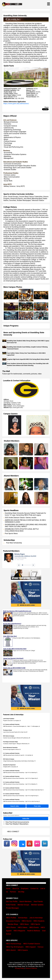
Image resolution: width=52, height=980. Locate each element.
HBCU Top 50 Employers (15, 947)
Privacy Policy (20, 968)
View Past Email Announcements (17, 822)
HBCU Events (34, 927)
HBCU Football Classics (32, 944)
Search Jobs (15, 806)
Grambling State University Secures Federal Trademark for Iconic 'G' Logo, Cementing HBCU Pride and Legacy (25, 514)
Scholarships (23, 918)
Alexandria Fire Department (9, 765)
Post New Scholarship (14, 543)
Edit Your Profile (12, 902)
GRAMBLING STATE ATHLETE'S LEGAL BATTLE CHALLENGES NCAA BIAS (22, 530)
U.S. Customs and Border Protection (11, 724)
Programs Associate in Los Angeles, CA (12, 721)
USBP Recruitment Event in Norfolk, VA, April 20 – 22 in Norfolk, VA (18, 755)
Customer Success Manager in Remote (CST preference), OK (17, 738)
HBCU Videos (22, 927)
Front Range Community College (10, 742)
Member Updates (37, 905)
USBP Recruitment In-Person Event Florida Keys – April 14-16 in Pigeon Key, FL (21, 778)
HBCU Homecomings (14, 944)
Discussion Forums (13, 921)
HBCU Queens (23, 950)
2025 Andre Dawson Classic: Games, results (21, 518)
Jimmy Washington (18, 406)
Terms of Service (31, 968)
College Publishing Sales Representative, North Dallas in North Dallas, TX (19, 761)
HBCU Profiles (11, 918)
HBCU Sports (35, 924)
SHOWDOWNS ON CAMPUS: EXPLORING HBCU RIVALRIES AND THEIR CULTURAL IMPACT (26, 526)
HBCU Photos (11, 927)
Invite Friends (11, 905)
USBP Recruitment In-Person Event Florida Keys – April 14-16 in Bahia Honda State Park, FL (23, 790)
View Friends (38, 902)
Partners (13, 892)
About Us (16, 889)
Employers (25, 889)
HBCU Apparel (31, 947)
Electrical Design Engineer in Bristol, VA (12, 749)
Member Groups (23, 905)
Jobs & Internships (36, 918)
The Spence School (7, 730)
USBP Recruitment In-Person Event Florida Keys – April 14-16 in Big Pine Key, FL (21, 796)
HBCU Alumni (27, 921)
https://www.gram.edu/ (16, 407)
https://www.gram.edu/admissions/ (16, 104)
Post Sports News (11, 533)
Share (47, 107)
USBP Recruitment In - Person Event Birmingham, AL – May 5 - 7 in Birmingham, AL (22, 726)
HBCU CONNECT (13, 832)
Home (8, 889)
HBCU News (24, 924)
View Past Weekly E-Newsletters (17, 824)
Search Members (25, 902)
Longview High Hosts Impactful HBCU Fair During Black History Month (28, 359)
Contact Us (34, 889)
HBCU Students (39, 921)
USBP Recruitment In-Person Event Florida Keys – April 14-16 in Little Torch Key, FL (22, 801)
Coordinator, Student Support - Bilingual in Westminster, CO (16, 744)
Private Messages (12, 908)
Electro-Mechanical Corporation (10, 748)
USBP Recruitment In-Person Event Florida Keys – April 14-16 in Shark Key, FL (20, 773)
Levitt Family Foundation (9, 719)
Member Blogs (13, 924)
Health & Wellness (34, 931)
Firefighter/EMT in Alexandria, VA (10, 767)
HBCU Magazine (19, 931)
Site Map (21, 892)
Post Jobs (37, 806)
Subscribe (26, 819)
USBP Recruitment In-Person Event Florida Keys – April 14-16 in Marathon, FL (20, 784)
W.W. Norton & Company (9, 736)
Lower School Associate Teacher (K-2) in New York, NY (15, 732)
